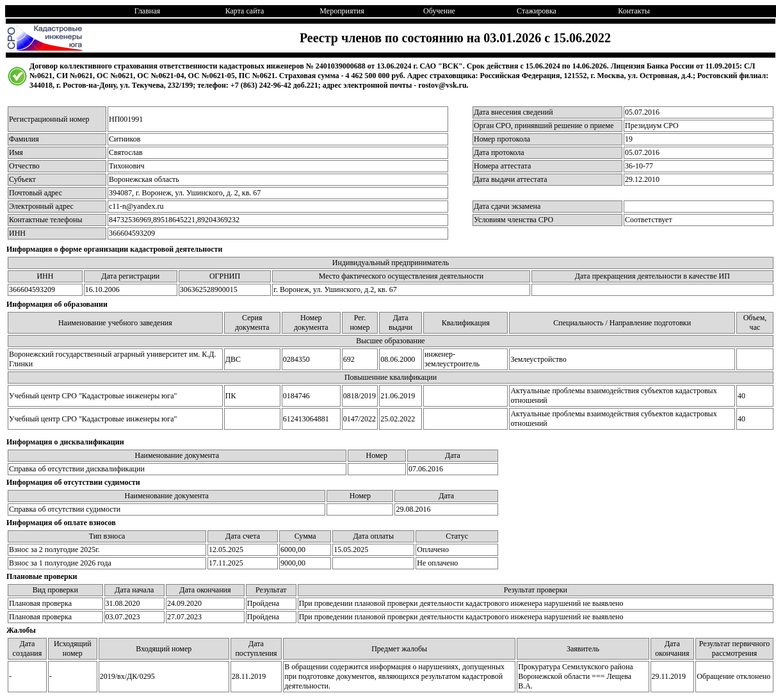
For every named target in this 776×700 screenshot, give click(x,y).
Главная (147, 11)
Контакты (634, 11)
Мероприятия (342, 11)
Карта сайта (245, 11)
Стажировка (537, 11)
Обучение (439, 11)
